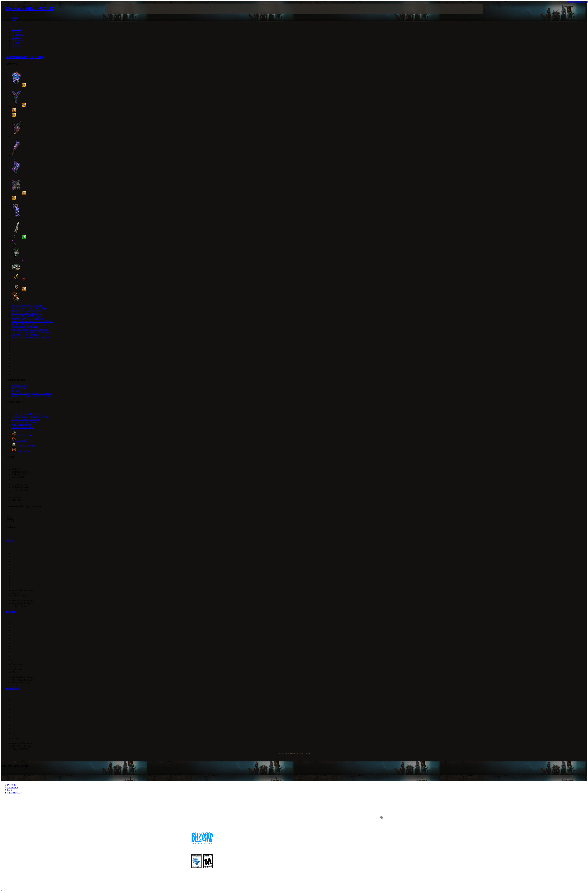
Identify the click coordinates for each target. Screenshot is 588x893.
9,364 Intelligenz (19, 386)
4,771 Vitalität (18, 388)
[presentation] (116, 9)
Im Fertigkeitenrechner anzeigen (577, 2)
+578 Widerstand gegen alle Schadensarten (32, 393)
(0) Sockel (16, 391)
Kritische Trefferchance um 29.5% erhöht (31, 396)
